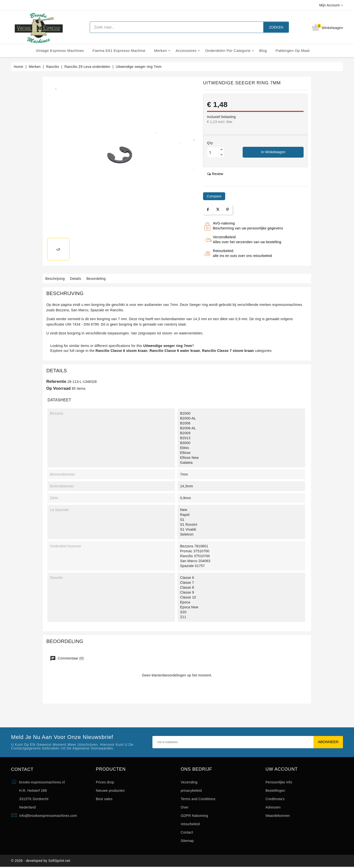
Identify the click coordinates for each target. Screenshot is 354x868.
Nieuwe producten (110, 791)
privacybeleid (191, 791)
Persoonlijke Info (279, 782)
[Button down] (221, 155)
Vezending (189, 782)
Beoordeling (101, 279)
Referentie (56, 382)
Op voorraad (58, 388)
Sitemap (187, 841)
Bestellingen (275, 791)
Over (185, 807)
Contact (187, 832)
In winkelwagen (273, 152)
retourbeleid (190, 824)
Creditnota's (275, 799)
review (215, 174)
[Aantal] (213, 152)
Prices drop (105, 782)
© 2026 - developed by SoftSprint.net (41, 861)
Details (79, 279)
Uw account (282, 769)
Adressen (273, 807)
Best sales (104, 799)
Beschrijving (56, 279)
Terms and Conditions (198, 799)
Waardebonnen (278, 816)
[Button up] (221, 150)
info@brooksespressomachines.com (48, 816)
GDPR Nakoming (194, 816)
